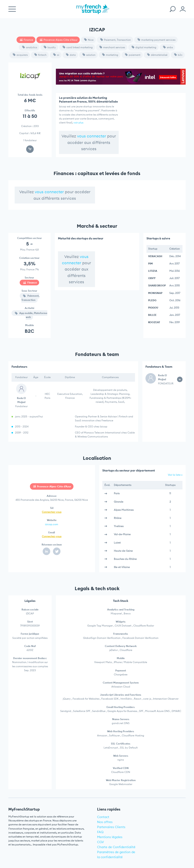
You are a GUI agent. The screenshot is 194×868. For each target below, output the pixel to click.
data (71, 55)
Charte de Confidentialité (116, 847)
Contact (103, 817)
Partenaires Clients (111, 827)
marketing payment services (156, 40)
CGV (101, 842)
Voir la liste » (175, 475)
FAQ (100, 832)
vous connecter (92, 136)
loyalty (50, 47)
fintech (40, 55)
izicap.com (52, 524)
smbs (168, 47)
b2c (178, 55)
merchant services (112, 47)
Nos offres (105, 822)
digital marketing (144, 47)
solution (89, 55)
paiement (133, 55)
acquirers (20, 55)
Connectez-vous (52, 512)
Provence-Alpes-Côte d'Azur (59, 40)
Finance (26, 40)
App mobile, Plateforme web (31, 315)
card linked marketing (78, 47)
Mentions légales (110, 837)
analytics (30, 47)
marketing (110, 55)
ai (56, 55)
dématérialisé (157, 55)
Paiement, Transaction (116, 40)
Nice (89, 40)
